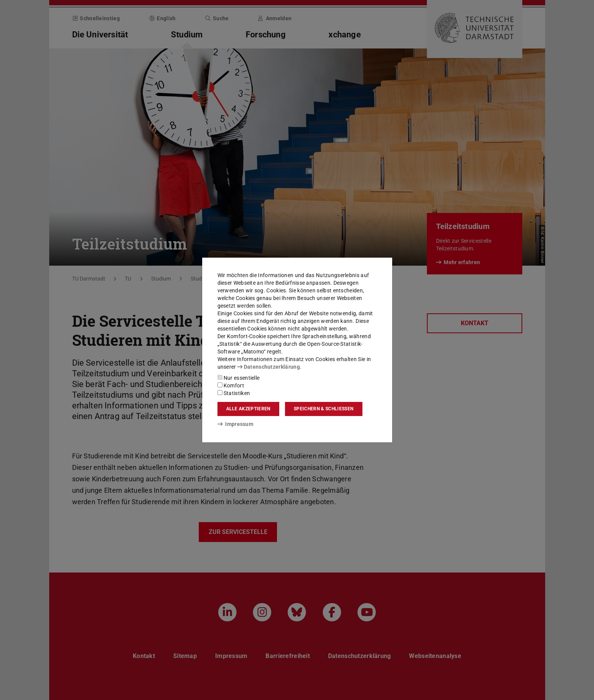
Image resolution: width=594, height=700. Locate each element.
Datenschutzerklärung (269, 367)
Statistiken (234, 393)
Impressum (236, 424)
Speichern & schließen (324, 409)
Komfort (231, 385)
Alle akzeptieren (248, 409)
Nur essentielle (239, 378)
